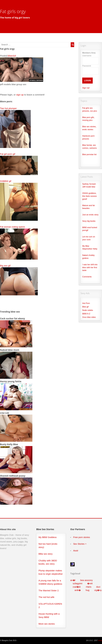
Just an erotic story (90, 215)
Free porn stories (82, 537)
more (100, 640)
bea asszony (87, 580)
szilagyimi (78, 583)
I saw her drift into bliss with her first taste (90, 267)
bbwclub (12, 56)
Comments (87, 277)
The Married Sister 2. (49, 590)
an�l (73, 580)
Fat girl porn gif (8, 154)
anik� (78, 590)
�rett (90, 583)
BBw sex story (46, 554)
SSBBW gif (6, 181)
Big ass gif (5, 266)
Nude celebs (88, 310)
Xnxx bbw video (89, 317)
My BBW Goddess (48, 537)
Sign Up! (86, 88)
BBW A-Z (86, 314)
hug (88, 590)
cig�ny (98, 590)
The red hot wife (46, 597)
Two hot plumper (8, 108)
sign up (20, 95)
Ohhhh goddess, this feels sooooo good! (89, 196)
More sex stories (47, 624)
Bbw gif (85, 307)
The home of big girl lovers (15, 18)
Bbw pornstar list (89, 154)
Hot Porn (86, 303)
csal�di (77, 587)
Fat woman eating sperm (12, 227)
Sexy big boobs (89, 221)
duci (98, 587)
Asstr (76, 551)
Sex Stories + (80, 544)
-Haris (88, 587)
